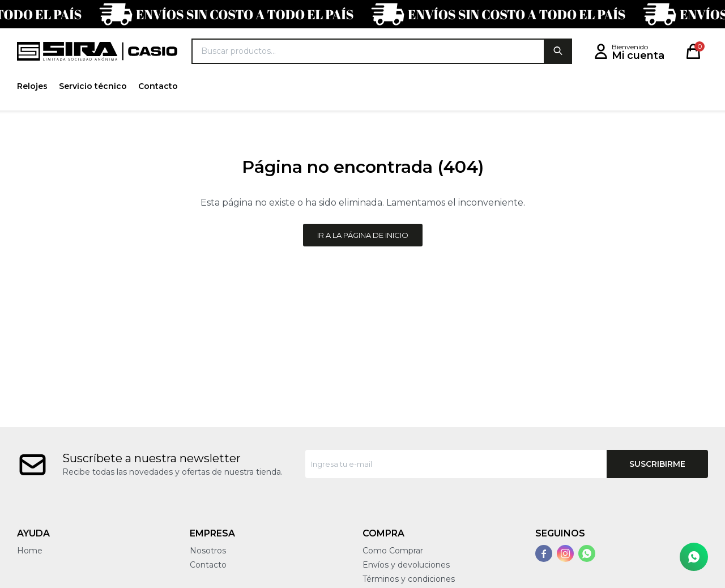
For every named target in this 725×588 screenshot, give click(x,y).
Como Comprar (393, 551)
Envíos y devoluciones (406, 565)
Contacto (158, 86)
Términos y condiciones (409, 579)
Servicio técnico (93, 86)
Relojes (32, 86)
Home (30, 551)
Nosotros (208, 551)
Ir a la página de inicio (363, 235)
